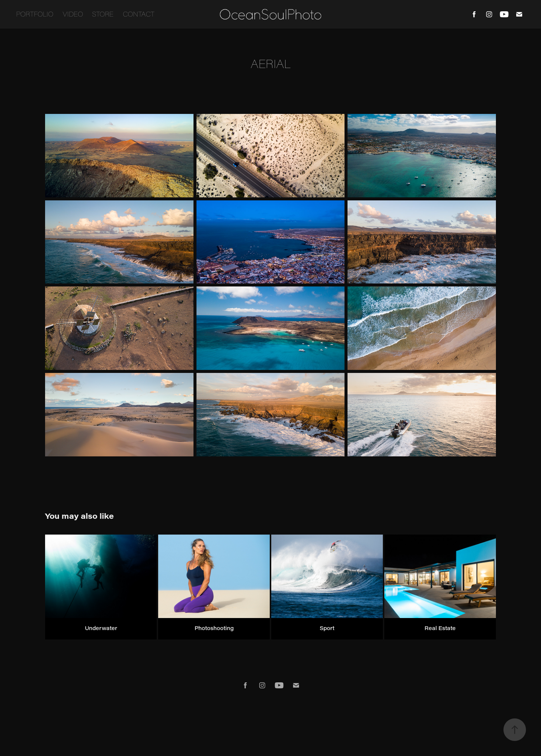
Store (103, 14)
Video (73, 14)
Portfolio (35, 14)
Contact (139, 14)
